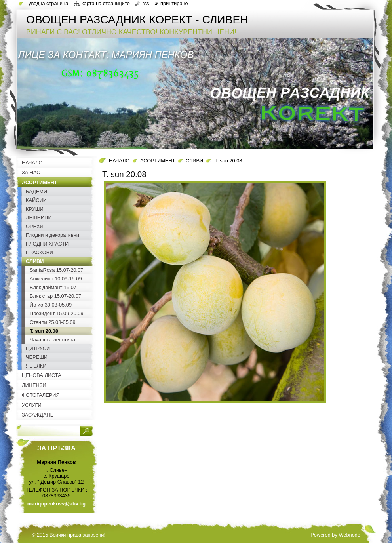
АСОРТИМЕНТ (158, 161)
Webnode (349, 535)
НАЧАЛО (119, 161)
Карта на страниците (106, 3)
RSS (146, 3)
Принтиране (174, 3)
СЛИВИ (194, 161)
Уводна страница (48, 3)
